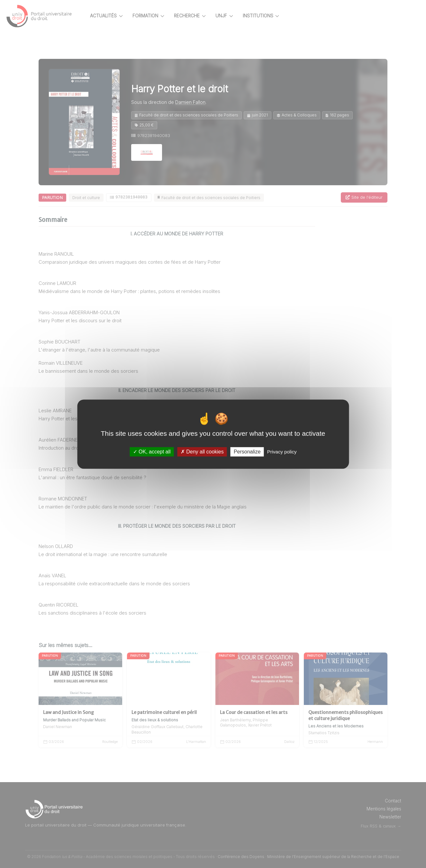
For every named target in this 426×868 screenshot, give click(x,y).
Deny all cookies (202, 452)
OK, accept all (152, 452)
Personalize (247, 452)
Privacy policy (282, 452)
